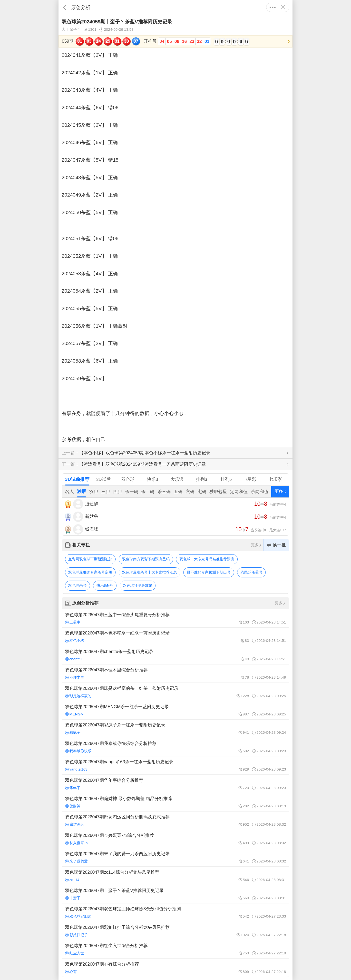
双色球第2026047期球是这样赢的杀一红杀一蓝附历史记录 (175, 692)
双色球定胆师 (78, 916)
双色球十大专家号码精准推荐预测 (207, 559)
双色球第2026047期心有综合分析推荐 (175, 968)
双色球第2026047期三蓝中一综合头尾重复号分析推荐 (175, 618)
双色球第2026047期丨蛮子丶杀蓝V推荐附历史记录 (175, 894)
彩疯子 (73, 732)
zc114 (72, 880)
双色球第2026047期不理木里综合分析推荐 (175, 673)
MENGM (74, 714)
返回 (65, 7)
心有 (71, 972)
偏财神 (73, 806)
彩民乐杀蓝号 (252, 572)
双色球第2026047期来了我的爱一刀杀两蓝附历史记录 (175, 857)
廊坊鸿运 (75, 824)
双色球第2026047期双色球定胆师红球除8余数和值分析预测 (175, 912)
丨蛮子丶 (71, 30)
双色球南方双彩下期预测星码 (146, 559)
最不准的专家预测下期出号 (209, 572)
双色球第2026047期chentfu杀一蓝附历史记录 (175, 655)
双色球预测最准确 (138, 585)
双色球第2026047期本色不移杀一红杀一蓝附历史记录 (175, 637)
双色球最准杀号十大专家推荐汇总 (150, 572)
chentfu (73, 659)
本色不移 (75, 640)
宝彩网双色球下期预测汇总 (90, 559)
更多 (273, 7)
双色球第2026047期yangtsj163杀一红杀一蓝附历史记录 (175, 765)
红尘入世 (75, 953)
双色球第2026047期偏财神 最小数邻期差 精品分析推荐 (175, 802)
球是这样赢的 (78, 696)
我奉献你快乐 (78, 751)
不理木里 (75, 677)
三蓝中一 (75, 622)
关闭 (283, 7)
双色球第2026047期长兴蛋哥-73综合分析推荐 (175, 839)
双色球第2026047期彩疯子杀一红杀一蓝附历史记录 (175, 729)
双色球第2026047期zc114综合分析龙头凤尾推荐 (175, 876)
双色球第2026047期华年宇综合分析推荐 (175, 784)
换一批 (276, 545)
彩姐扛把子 (76, 935)
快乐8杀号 (105, 585)
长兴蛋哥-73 (77, 843)
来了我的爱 (76, 861)
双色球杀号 (77, 585)
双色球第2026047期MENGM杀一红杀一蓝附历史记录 (175, 710)
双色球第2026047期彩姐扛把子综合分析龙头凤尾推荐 (175, 931)
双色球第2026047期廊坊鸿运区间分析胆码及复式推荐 (175, 821)
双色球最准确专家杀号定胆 (90, 572)
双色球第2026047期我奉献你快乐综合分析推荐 (175, 747)
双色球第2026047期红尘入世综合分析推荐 (175, 949)
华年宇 (73, 788)
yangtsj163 (76, 769)
